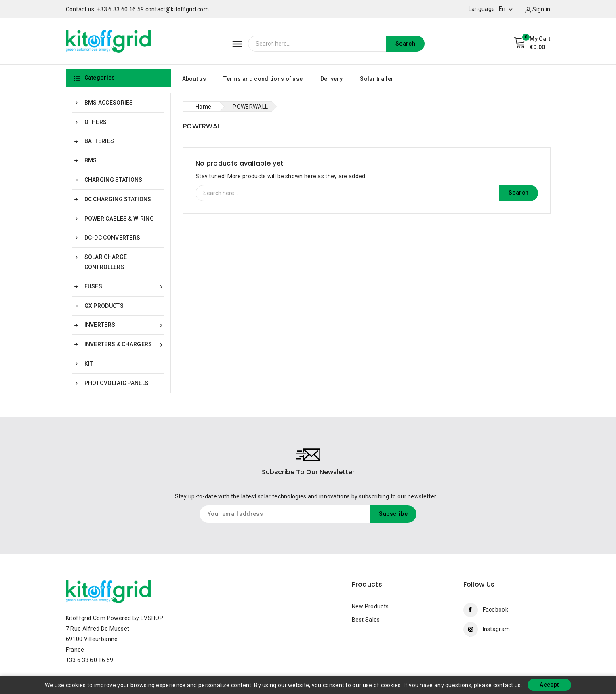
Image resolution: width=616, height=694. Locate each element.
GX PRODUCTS (104, 306)
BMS (91, 160)
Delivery (331, 79)
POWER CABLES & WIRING (119, 219)
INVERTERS (124, 325)
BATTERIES (99, 141)
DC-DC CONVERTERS (112, 238)
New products (370, 606)
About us (194, 79)
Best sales (366, 620)
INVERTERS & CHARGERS (124, 344)
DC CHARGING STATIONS (118, 199)
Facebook (495, 610)
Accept (549, 685)
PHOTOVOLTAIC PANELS (117, 383)
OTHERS (96, 122)
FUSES (124, 287)
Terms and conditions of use (263, 79)
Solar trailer (377, 79)
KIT (89, 364)
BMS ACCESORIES (109, 103)
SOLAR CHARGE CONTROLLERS (106, 262)
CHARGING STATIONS (114, 180)
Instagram (496, 629)
